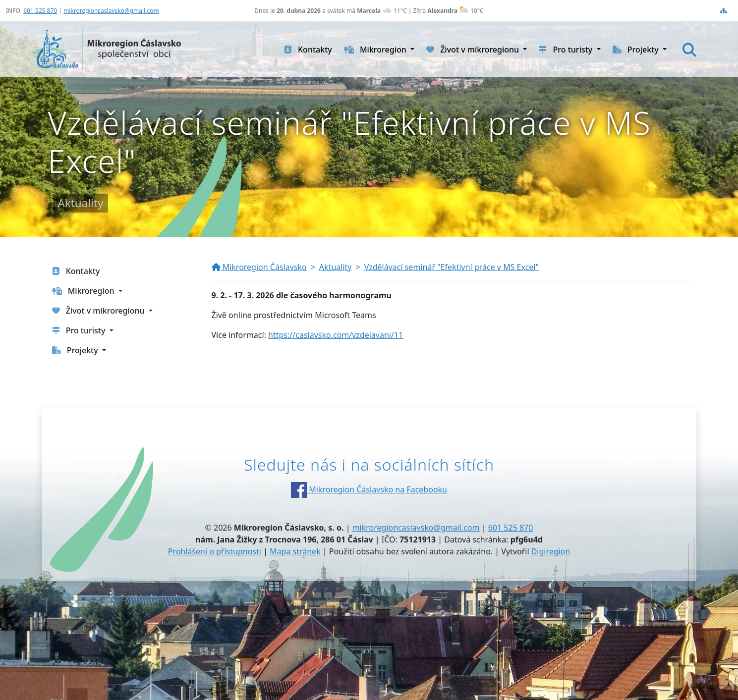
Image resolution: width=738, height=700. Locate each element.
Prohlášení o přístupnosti (215, 551)
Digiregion (551, 551)
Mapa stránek (295, 551)
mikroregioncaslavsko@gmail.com (111, 11)
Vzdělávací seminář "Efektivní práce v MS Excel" (452, 267)
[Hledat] (689, 50)
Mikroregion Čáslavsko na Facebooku (369, 489)
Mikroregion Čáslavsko (259, 267)
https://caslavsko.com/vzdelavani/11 (336, 335)
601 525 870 (40, 11)
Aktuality (336, 267)
